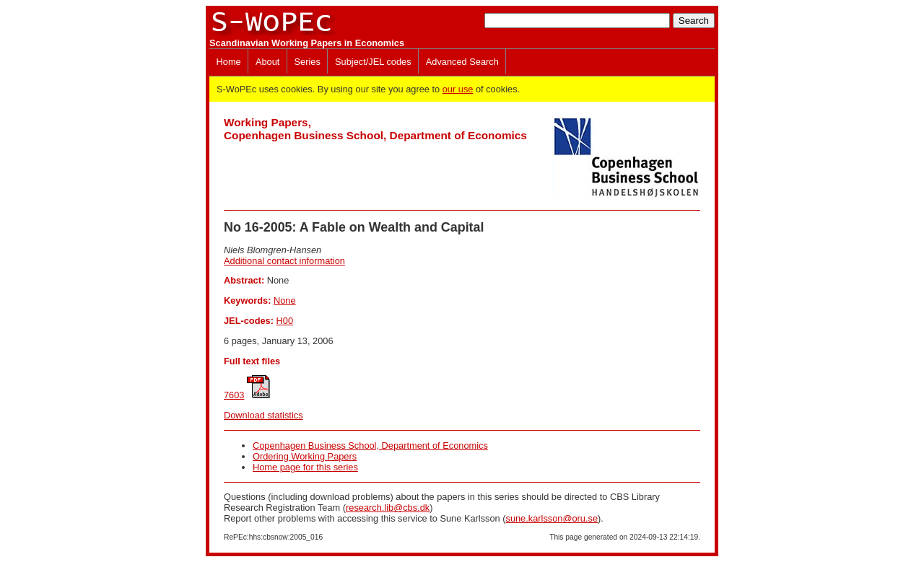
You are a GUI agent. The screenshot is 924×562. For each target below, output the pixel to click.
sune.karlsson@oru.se (552, 518)
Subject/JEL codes (373, 62)
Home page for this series (305, 467)
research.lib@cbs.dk (388, 508)
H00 (285, 321)
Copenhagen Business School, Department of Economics (370, 445)
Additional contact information (284, 261)
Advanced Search (462, 62)
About (267, 62)
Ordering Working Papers (305, 456)
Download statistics (263, 415)
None (285, 300)
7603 (234, 395)
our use (458, 89)
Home (229, 62)
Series (308, 62)
